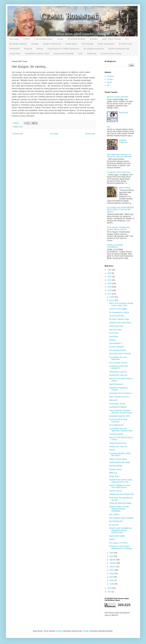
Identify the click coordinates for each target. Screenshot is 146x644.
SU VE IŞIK (114, 333)
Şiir (108, 85)
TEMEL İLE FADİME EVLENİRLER (115, 246)
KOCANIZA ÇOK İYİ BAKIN (120, 354)
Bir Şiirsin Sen (125, 44)
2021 (110, 280)
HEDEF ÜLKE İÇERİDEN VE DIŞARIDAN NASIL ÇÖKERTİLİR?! (121, 530)
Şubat (112, 580)
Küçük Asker (71, 44)
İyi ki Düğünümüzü (116, 425)
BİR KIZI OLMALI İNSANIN (118, 97)
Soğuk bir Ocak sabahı (118, 459)
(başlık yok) (124, 112)
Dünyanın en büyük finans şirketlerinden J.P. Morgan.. (121, 547)
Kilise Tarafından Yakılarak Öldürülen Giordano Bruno (121, 411)
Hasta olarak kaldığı (117, 536)
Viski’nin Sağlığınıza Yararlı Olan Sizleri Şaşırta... (120, 486)
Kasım (112, 300)
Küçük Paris (15, 54)
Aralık (112, 297)
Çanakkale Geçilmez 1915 (37, 54)
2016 (110, 588)
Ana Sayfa (14, 39)
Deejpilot (59, 631)
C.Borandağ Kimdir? (44, 39)
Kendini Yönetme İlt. (52, 44)
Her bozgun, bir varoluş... (119, 543)
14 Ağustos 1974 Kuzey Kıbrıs (119, 172)
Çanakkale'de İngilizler (118, 407)
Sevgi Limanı (114, 476)
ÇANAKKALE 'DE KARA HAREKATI (119, 367)
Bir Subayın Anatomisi (94, 49)
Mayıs (112, 570)
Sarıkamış (92, 54)
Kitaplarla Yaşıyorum (123, 141)
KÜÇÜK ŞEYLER (116, 326)
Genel (21, 127)
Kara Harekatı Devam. (118, 350)
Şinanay (112, 340)
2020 (110, 284)
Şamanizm (113, 400)
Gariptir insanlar (115, 469)
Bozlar (60, 39)
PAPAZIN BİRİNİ (116, 466)
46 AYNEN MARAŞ (77, 39)
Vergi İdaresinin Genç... (118, 443)
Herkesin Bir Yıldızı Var (118, 375)
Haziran (113, 567)
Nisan (112, 574)
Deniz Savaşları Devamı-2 (119, 397)
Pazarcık (28, 49)
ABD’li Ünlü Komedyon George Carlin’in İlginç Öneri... (121, 304)
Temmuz (113, 563)
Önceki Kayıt (90, 134)
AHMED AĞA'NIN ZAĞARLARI (121, 494)
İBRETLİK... (114, 473)
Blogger (86, 631)
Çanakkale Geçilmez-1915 (120, 416)
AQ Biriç (94, 39)
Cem (80, 54)
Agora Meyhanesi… (117, 384)
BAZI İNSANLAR (116, 521)
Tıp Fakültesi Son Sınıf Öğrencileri (118, 358)
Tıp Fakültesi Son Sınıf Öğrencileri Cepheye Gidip (121, 430)
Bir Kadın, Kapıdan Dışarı (119, 319)
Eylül (112, 556)
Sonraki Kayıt (18, 134)
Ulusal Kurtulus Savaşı (111, 54)
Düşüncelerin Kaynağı (64, 54)
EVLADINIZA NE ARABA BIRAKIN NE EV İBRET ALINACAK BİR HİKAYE (120, 210)
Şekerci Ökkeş (125, 188)
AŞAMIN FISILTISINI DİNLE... (121, 323)
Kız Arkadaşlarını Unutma (119, 312)
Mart (112, 577)
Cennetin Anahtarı (116, 434)
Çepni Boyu (114, 336)
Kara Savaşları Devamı (118, 363)
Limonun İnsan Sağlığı (118, 309)
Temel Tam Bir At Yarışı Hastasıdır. (118, 420)
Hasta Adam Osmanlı (117, 404)
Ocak (112, 584)
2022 (110, 277)
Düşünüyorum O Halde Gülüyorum (63, 49)
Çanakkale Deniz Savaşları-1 (121, 393)
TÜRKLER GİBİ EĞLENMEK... (121, 503)
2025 (110, 270)
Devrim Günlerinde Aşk (119, 49)
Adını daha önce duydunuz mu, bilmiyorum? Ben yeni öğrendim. (120, 156)
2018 (110, 290)
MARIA (112, 539)
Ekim (112, 553)
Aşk (108, 127)
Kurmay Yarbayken (117, 347)
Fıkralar (35, 44)
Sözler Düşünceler (106, 44)
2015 (110, 592)
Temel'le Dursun (115, 491)
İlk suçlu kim (114, 525)
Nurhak (40, 49)
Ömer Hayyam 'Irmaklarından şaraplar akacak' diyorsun (118, 228)
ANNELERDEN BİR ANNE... (120, 463)
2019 (110, 287)
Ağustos (113, 560)
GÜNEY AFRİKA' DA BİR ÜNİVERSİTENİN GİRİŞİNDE (119, 509)
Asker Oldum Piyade (111, 39)
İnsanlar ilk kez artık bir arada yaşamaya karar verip (121, 481)
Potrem (27, 39)
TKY (127, 39)
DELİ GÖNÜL (115, 515)
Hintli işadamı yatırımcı (118, 372)
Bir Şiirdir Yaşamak (18, 44)
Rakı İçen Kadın (115, 330)
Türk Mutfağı (87, 44)
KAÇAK (112, 450)
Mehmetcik (15, 49)
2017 (110, 294)
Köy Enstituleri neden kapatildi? (121, 518)
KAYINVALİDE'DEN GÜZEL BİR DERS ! (120, 455)
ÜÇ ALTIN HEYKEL (117, 316)
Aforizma (110, 76)
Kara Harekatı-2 (115, 343)
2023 (110, 273)
